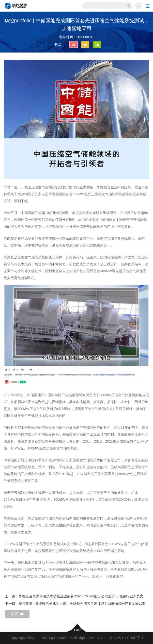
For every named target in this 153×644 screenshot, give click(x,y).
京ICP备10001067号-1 (126, 638)
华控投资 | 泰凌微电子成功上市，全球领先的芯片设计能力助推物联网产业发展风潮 (82, 604)
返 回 (17, 614)
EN (139, 6)
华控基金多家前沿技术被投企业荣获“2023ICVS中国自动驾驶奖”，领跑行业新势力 (81, 596)
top (76, 630)
